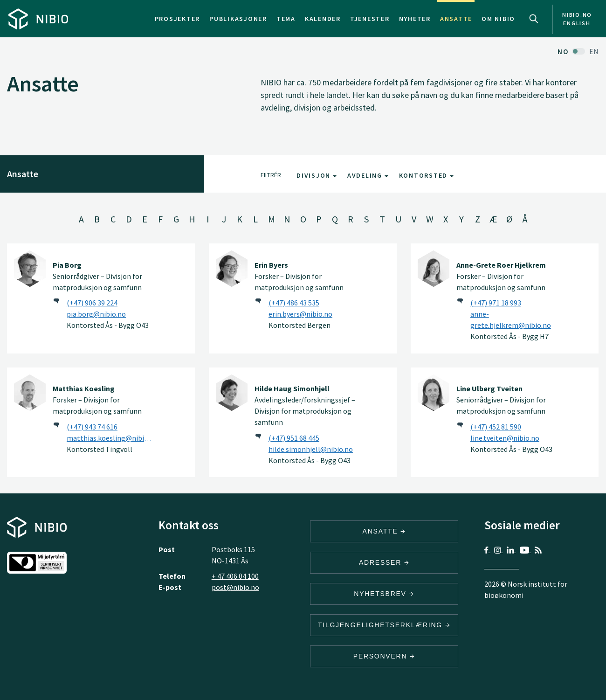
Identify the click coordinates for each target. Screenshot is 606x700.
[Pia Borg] (30, 269)
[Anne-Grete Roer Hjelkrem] (434, 269)
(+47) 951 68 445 (294, 438)
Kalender (323, 19)
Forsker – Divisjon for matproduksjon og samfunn (299, 276)
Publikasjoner (238, 19)
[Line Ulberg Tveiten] (434, 393)
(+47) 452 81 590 (496, 427)
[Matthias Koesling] (30, 393)
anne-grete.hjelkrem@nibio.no (511, 319)
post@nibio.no (235, 587)
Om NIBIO (498, 19)
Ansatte (456, 19)
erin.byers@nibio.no (300, 314)
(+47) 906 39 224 (92, 303)
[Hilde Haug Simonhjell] (232, 393)
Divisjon (317, 175)
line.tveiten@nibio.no (505, 438)
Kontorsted (426, 175)
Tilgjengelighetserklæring (384, 625)
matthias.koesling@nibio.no (111, 438)
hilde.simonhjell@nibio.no (311, 449)
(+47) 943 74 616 (92, 427)
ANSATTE (384, 531)
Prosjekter (178, 19)
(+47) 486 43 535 (294, 303)
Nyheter (415, 19)
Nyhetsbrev (384, 594)
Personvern (384, 656)
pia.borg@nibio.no (96, 314)
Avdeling (368, 175)
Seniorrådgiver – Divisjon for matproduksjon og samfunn (97, 276)
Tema (286, 19)
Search (534, 19)
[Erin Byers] (232, 269)
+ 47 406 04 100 (235, 576)
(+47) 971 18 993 (496, 303)
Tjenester (370, 19)
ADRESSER (384, 562)
